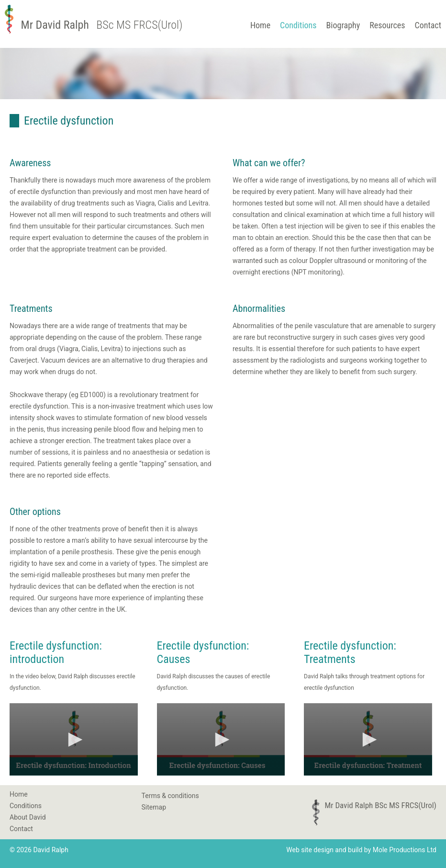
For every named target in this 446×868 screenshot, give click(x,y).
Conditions (298, 25)
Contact (428, 25)
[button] (74, 740)
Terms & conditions (170, 796)
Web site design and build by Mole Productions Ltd (361, 850)
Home (260, 25)
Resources (387, 25)
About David (28, 817)
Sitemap (154, 807)
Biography (343, 25)
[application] (74, 739)
